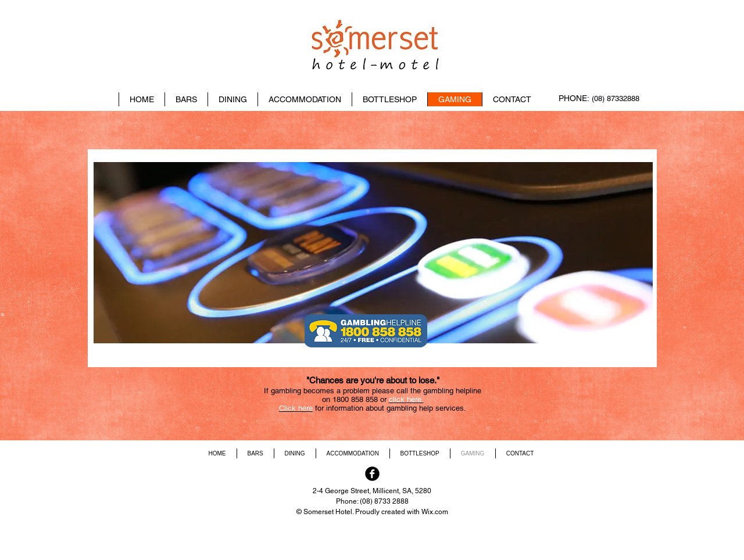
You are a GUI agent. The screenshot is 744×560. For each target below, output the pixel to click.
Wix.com (435, 512)
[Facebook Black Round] (372, 474)
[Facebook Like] (575, 72)
